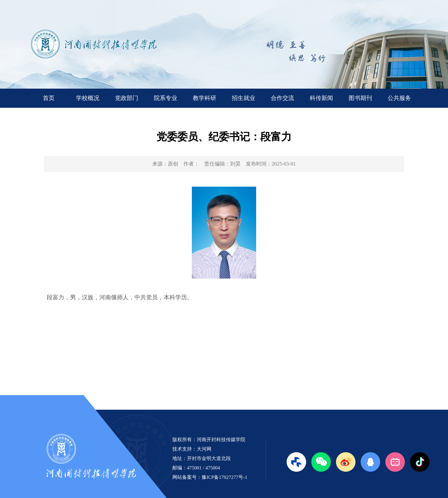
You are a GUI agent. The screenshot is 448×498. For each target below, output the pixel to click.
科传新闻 (321, 98)
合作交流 (282, 98)
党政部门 (127, 98)
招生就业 (243, 98)
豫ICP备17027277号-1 (224, 477)
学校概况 (88, 98)
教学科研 (205, 98)
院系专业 (166, 98)
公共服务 (399, 98)
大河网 (204, 449)
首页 (49, 98)
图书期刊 (360, 98)
